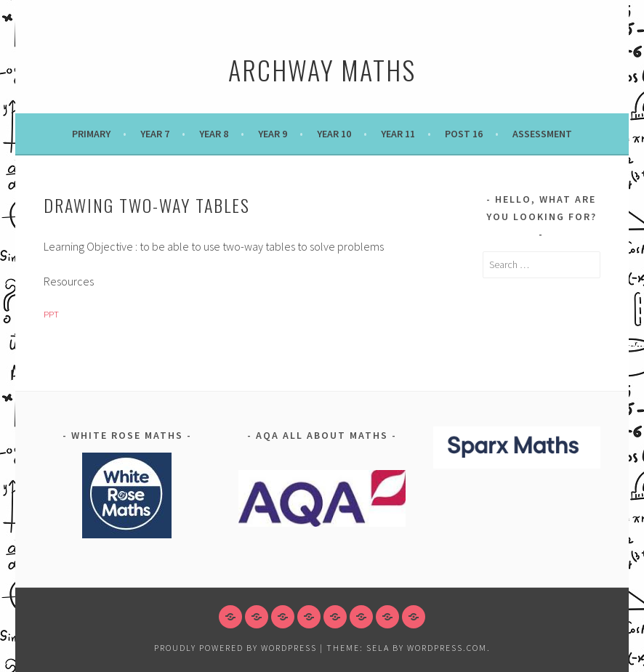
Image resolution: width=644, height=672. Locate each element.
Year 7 (155, 134)
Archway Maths (322, 69)
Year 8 (214, 134)
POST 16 (464, 134)
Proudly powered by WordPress (236, 648)
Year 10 (334, 134)
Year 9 (273, 134)
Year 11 (398, 134)
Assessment (542, 134)
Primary (91, 134)
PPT (51, 314)
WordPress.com (447, 648)
